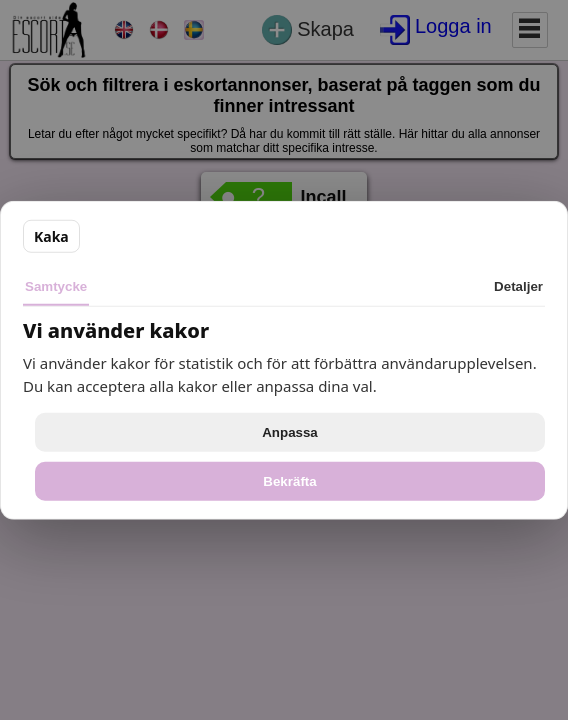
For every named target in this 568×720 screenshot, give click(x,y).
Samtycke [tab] (56, 286)
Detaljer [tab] (518, 286)
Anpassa (290, 431)
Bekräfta (289, 480)
